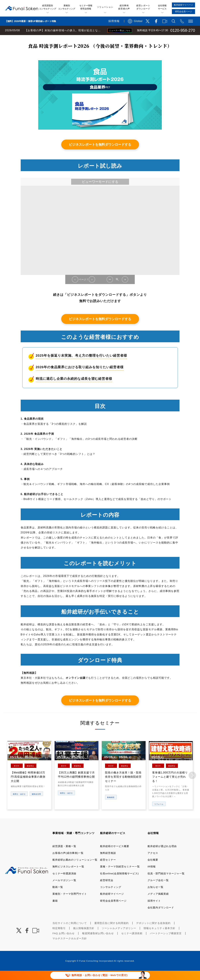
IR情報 (152, 875)
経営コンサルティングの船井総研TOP (25, 38)
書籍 (55, 909)
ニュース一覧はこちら (120, 30)
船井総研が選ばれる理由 (162, 855)
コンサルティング (111, 896)
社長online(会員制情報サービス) (119, 882)
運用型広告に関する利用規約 (111, 932)
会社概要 (153, 868)
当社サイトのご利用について (70, 932)
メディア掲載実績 (158, 903)
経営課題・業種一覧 (64, 855)
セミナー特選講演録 (64, 882)
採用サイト (154, 909)
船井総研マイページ (112, 903)
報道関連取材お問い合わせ (98, 942)
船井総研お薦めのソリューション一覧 (75, 868)
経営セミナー (108, 868)
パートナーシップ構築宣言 (166, 942)
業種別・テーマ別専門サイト (70, 903)
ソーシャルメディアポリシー (119, 937)
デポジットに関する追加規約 (153, 932)
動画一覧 (58, 896)
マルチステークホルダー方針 (70, 947)
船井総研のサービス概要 (115, 855)
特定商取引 (59, 937)
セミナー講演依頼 (132, 942)
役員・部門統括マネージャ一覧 (166, 882)
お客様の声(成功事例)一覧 (68, 862)
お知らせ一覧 (156, 896)
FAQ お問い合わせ (64, 942)
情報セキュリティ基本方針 (159, 937)
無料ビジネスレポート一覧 (65, 38)
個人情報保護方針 (84, 937)
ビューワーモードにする (100, 191)
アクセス (153, 862)
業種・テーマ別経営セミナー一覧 (120, 875)
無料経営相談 (108, 862)
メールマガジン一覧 (64, 889)
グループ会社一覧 (158, 889)
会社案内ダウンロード (161, 916)
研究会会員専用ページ (113, 909)
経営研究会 (107, 889)
